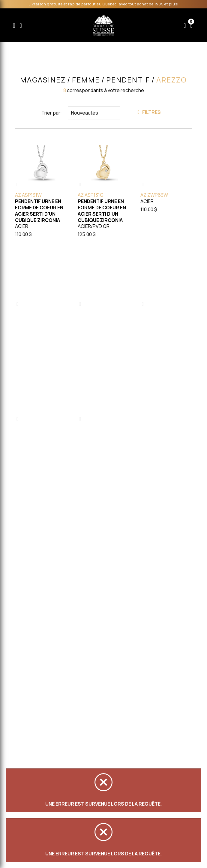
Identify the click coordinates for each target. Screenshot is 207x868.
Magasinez (43, 80)
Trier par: (52, 113)
